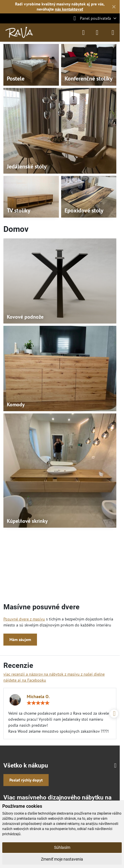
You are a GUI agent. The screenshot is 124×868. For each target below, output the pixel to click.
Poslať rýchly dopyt (26, 780)
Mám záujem (20, 640)
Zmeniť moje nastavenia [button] (62, 859)
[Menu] (113, 33)
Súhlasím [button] (62, 847)
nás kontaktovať (69, 9)
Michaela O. (38, 696)
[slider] (38, 703)
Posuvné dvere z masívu (24, 619)
